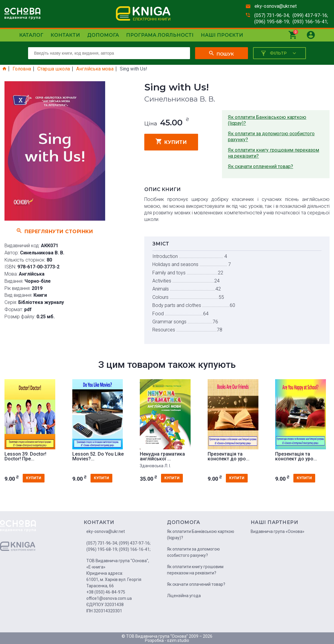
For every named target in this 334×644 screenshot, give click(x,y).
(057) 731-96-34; (272, 15)
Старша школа (54, 69)
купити (171, 142)
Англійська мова (95, 69)
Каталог (31, 35)
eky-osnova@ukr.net (276, 6)
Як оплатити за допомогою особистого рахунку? (271, 137)
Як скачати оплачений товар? (261, 166)
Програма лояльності (160, 35)
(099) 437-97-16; (310, 15)
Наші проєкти (222, 35)
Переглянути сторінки (55, 231)
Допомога (103, 35)
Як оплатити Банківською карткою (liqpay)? (267, 120)
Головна (22, 69)
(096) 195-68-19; (272, 22)
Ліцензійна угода (184, 596)
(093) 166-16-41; (310, 22)
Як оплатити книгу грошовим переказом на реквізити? (274, 153)
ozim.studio (178, 640)
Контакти (65, 35)
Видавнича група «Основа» (278, 531)
